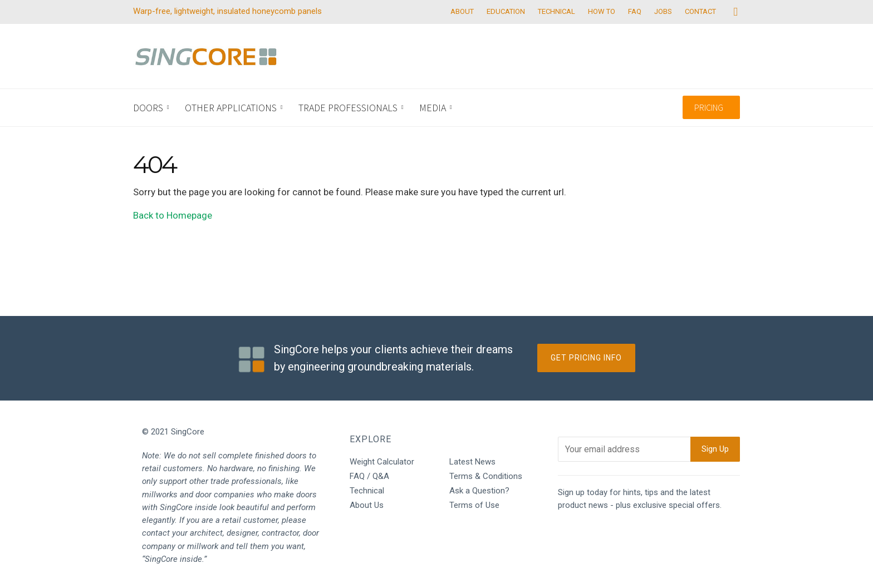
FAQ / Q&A (369, 476)
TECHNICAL (556, 11)
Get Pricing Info (586, 358)
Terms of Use (474, 505)
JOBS (663, 11)
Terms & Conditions (486, 476)
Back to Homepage (173, 215)
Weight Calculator (382, 462)
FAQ (635, 11)
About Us (367, 505)
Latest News (472, 462)
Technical (367, 491)
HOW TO (602, 11)
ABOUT (462, 11)
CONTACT (700, 11)
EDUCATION (506, 11)
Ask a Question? (479, 491)
